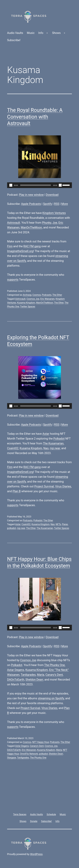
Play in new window (31, 195)
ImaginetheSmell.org (20, 251)
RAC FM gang (32, 246)
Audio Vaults (15, 33)
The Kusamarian (53, 443)
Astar (46, 434)
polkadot (12, 528)
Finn (10, 246)
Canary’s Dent (54, 675)
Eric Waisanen (47, 299)
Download (52, 195)
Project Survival (44, 486)
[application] (39, 185)
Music (31, 33)
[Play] (11, 185)
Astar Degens (16, 670)
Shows (56, 33)
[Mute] (60, 185)
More (65, 204)
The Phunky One (55, 665)
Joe (55, 223)
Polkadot (59, 439)
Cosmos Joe (33, 299)
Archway (27, 295)
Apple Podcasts (31, 204)
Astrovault (14, 223)
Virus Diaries (63, 486)
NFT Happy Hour (41, 742)
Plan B (17, 491)
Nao (46, 448)
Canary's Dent (37, 746)
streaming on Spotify (51, 698)
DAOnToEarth (16, 680)
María (41, 675)
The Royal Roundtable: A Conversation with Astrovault (35, 117)
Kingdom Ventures (54, 213)
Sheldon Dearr (34, 680)
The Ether (57, 295)
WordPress (36, 854)
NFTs (58, 524)
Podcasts (47, 295)
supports (13, 280)
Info (41, 33)
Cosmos (37, 295)
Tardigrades (28, 675)
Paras (65, 524)
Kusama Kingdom (26, 303)
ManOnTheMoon (31, 227)
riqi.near (55, 448)
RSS (57, 204)
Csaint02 (13, 448)
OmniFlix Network (29, 754)
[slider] (36, 185)
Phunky (47, 223)
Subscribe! (14, 40)
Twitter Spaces (28, 307)
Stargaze (12, 758)
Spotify (48, 204)
